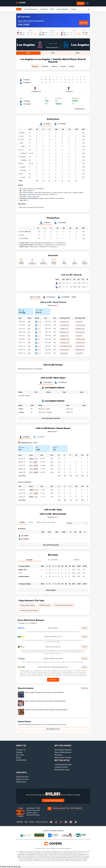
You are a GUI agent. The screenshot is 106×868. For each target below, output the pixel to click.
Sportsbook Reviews (63, 750)
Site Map (20, 822)
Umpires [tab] (76, 560)
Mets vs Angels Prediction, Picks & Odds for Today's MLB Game (44, 692)
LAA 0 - (34, 493)
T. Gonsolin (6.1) (80, 346)
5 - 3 (39, 353)
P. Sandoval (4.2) (65, 339)
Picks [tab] (53, 53)
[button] (84, 409)
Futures (74, 9)
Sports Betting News (63, 752)
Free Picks (44, 9)
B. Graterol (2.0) (80, 329)
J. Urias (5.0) (79, 353)
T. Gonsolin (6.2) (80, 325)
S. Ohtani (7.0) (64, 329)
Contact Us (21, 750)
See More (53, 680)
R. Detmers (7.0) (64, 332)
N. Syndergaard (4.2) (66, 346)
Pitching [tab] (22, 522)
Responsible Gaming (63, 757)
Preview (63, 66)
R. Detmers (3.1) (64, 322)
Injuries (72, 66)
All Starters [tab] (53, 560)
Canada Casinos (61, 767)
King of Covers (22, 779)
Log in (81, 3)
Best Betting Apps (62, 770)
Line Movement (80, 109)
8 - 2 (39, 350)
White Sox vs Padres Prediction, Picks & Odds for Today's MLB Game (46, 710)
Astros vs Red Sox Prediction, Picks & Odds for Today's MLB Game (45, 701)
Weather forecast (52, 47)
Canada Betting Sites (63, 764)
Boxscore (35, 66)
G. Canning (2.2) (64, 325)
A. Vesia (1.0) (79, 322)
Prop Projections (63, 9)
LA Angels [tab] (45, 124)
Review (85, 628)
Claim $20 (84, 23)
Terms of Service (42, 822)
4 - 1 (39, 342)
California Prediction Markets (29, 610)
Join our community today (53, 800)
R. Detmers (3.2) (64, 342)
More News (85, 688)
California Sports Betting (27, 605)
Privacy (32, 822)
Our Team (20, 755)
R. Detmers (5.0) (64, 350)
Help (26, 822)
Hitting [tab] (30, 522)
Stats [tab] (28, 53)
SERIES (74, 297)
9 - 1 (39, 339)
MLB (19, 9)
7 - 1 (39, 336)
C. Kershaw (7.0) (80, 332)
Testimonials (21, 760)
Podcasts (58, 755)
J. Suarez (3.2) (64, 336)
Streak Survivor (22, 777)
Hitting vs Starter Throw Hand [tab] (46, 522)
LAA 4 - (34, 469)
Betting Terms (53, 306)
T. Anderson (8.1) (80, 342)
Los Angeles (26, 44)
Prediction (45, 66)
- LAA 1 (34, 497)
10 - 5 (39, 322)
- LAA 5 (34, 490)
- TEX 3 (34, 459)
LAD (60, 287)
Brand (19, 757)
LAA (60, 283)
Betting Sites (62, 760)
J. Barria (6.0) (64, 353)
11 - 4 (39, 325)
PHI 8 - (34, 472)
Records (54, 66)
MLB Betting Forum (53, 729)
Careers (19, 752)
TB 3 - (33, 462)
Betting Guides (63, 745)
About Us (21, 745)
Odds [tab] (78, 53)
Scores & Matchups (31, 9)
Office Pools (21, 782)
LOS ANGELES (46, 382)
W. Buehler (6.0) (80, 350)
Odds (52, 9)
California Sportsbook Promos (64, 605)
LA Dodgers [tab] (60, 124)
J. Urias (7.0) (79, 336)
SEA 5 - (34, 465)
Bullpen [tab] (29, 560)
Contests (21, 772)
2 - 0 (39, 328)
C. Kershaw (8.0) (80, 339)
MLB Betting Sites (45, 605)
